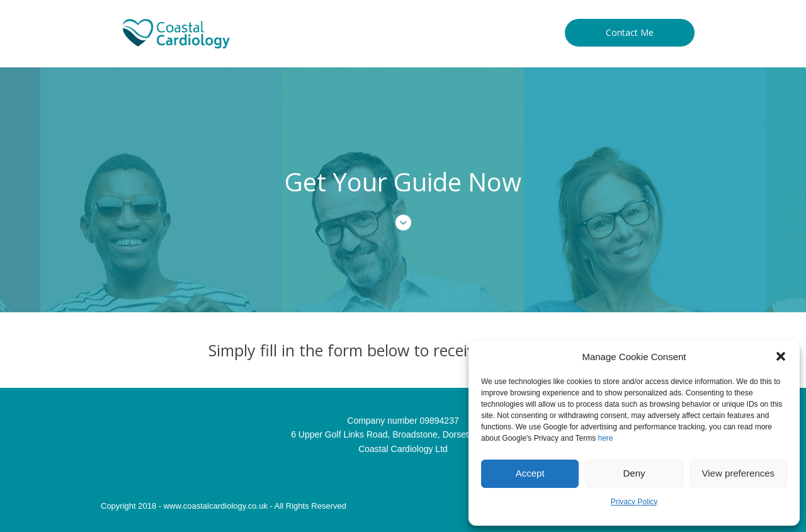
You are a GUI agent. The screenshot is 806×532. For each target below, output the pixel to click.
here (606, 438)
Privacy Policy (634, 502)
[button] (781, 356)
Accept (530, 473)
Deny (634, 473)
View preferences (739, 473)
